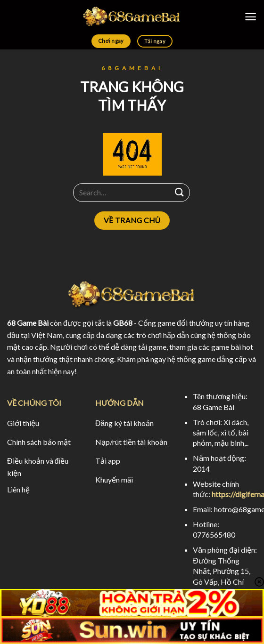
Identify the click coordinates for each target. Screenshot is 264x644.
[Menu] (251, 17)
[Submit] (180, 192)
